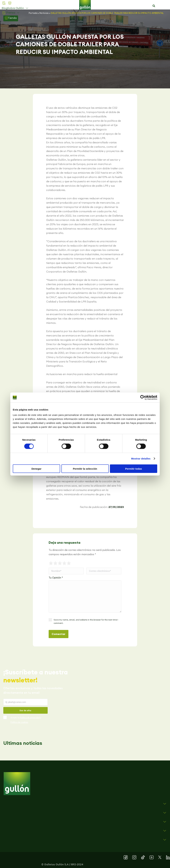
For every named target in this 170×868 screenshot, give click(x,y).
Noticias (44, 13)
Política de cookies (19, 722)
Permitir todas (134, 469)
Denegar (36, 469)
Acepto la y (26, 720)
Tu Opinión (56, 578)
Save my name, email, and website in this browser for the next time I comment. (86, 621)
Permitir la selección (85, 469)
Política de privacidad (30, 718)
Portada (33, 13)
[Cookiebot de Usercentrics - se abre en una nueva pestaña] (143, 398)
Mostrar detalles (141, 459)
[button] (154, 6)
